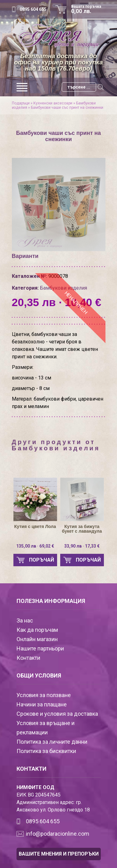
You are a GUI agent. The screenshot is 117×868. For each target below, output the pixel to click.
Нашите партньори (40, 648)
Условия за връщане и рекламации (46, 728)
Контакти (28, 658)
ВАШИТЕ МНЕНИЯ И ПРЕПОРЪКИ (59, 854)
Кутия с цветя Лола (35, 527)
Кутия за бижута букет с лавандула (82, 529)
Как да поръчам (37, 630)
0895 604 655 (33, 9)
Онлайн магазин (37, 639)
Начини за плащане (42, 704)
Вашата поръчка (88, 9)
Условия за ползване (44, 695)
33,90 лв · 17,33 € (82, 546)
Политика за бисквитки (46, 751)
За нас (25, 620)
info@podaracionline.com (58, 834)
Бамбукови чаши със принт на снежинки (67, 108)
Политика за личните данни (52, 742)
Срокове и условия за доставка (57, 714)
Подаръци (21, 103)
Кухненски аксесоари (53, 103)
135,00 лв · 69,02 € (35, 546)
